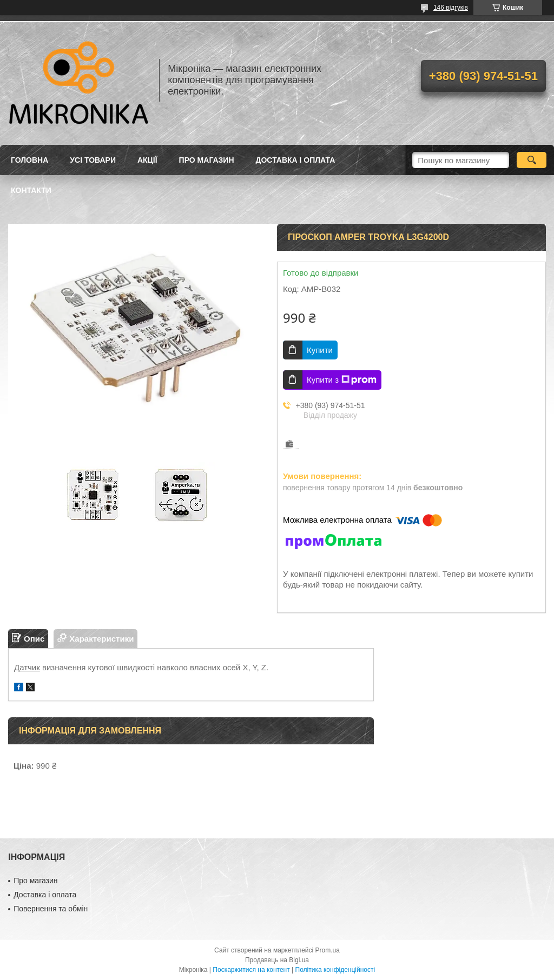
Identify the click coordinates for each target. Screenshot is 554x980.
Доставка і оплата (296, 160)
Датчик (27, 667)
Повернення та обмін (51, 909)
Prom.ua (328, 950)
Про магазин (207, 160)
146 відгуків (451, 8)
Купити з (342, 380)
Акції (147, 160)
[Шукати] (532, 160)
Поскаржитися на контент (251, 970)
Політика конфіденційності (335, 970)
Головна (29, 160)
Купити (320, 350)
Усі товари (93, 160)
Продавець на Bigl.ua (277, 960)
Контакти (31, 190)
